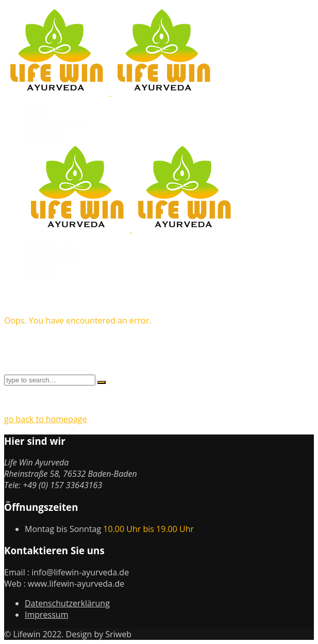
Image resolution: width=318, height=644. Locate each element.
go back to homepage (45, 419)
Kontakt (40, 271)
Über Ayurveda (53, 123)
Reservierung (50, 260)
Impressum (46, 615)
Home (36, 112)
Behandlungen (53, 249)
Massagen (44, 135)
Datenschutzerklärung (67, 603)
